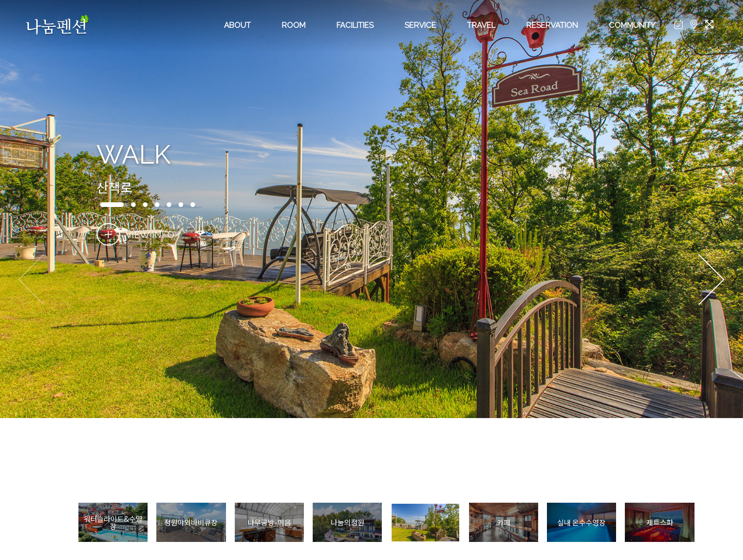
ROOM (294, 25)
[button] (711, 280)
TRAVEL (481, 25)
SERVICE (420, 25)
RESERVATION (552, 25)
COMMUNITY (632, 25)
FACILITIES (355, 25)
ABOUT (237, 25)
